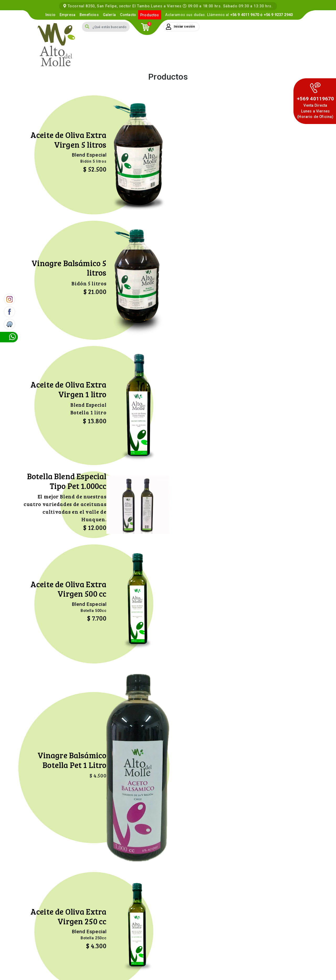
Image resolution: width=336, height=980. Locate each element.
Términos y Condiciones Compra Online (282, 969)
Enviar (200, 869)
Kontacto (168, 973)
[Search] (111, 27)
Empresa (67, 15)
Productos (149, 15)
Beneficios (89, 15)
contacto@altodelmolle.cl (268, 948)
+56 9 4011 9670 (245, 15)
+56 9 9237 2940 (278, 15)
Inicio (50, 15)
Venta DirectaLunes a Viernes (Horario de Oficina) (315, 111)
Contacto (128, 15)
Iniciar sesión (180, 27)
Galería (109, 15)
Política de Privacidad (229, 969)
